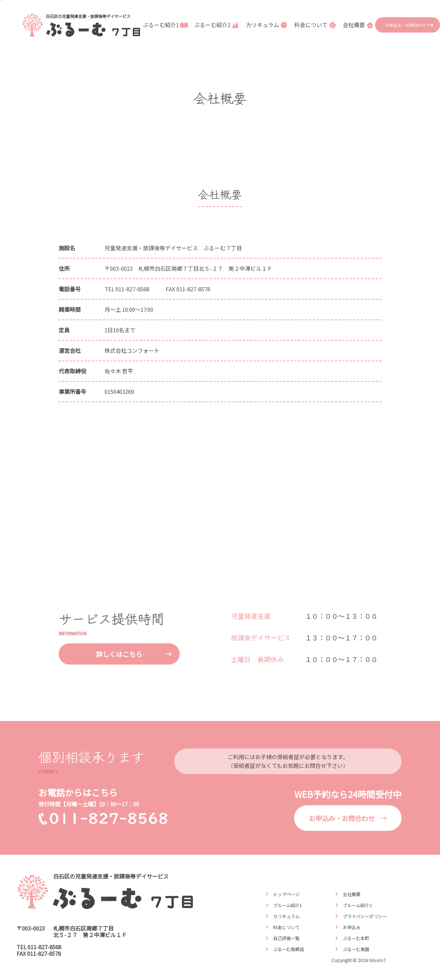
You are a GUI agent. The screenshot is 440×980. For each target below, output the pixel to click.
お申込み (352, 927)
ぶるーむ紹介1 (166, 25)
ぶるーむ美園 (356, 949)
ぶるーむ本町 (356, 938)
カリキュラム (268, 25)
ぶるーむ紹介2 (217, 25)
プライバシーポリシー (365, 916)
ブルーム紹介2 (357, 905)
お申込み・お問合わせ (406, 25)
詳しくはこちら (119, 654)
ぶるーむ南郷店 (289, 949)
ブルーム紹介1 (288, 905)
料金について (316, 25)
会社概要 (359, 25)
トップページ (286, 894)
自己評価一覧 (286, 938)
